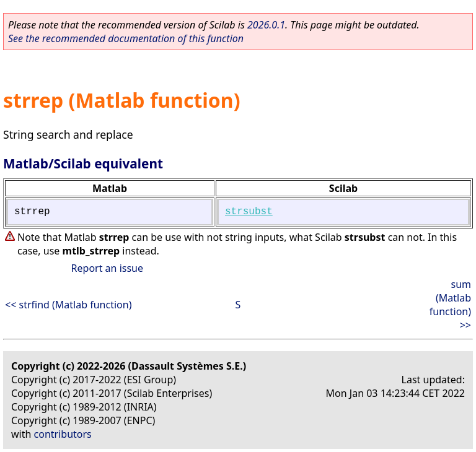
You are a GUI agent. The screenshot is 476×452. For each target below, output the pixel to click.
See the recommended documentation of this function (126, 38)
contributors (63, 434)
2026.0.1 (266, 25)
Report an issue (107, 268)
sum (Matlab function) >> (450, 305)
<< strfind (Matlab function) (68, 305)
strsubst (249, 212)
